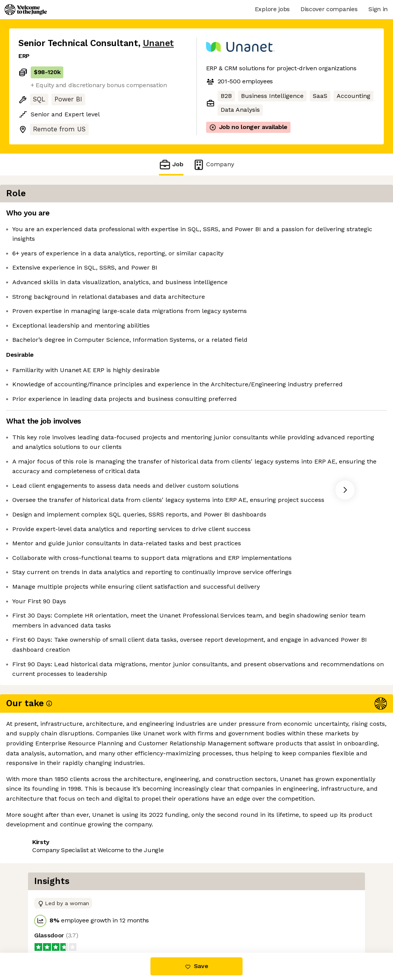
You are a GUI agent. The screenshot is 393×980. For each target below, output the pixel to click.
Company (213, 165)
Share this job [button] (40, 920)
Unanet (158, 43)
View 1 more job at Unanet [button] (112, 920)
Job (171, 165)
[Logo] (26, 10)
